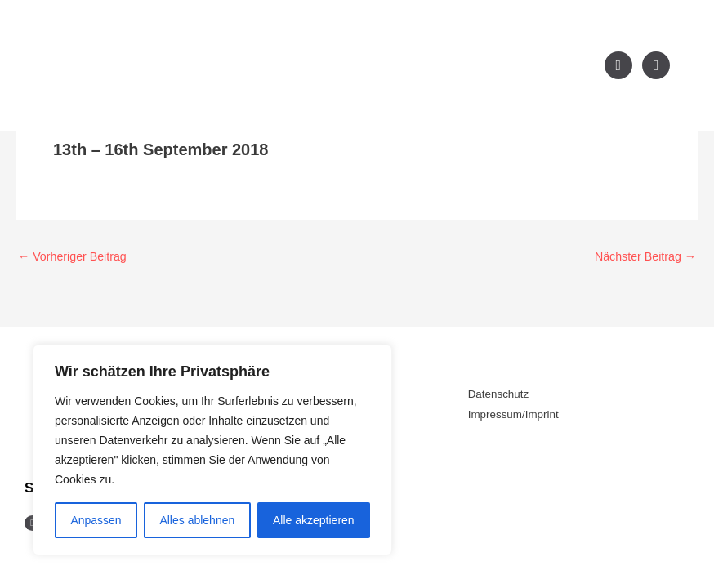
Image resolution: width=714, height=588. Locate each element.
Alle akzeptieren (314, 520)
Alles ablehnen (197, 520)
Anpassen (96, 520)
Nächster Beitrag (643, 256)
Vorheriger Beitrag (75, 256)
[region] (212, 450)
